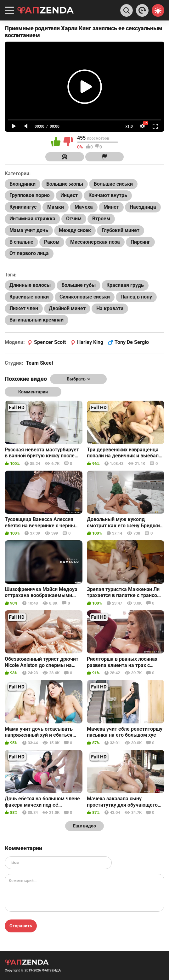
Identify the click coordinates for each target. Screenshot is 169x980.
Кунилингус (23, 207)
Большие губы (79, 285)
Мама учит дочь (29, 230)
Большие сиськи (113, 184)
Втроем (101, 219)
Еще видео (84, 826)
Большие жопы (65, 184)
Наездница (143, 207)
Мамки (56, 207)
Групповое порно (30, 195)
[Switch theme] (158, 10)
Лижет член (24, 308)
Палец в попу (136, 297)
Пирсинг (140, 242)
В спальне (21, 242)
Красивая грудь (125, 285)
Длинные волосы (30, 285)
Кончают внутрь (108, 195)
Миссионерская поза (95, 242)
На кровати (110, 308)
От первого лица (29, 253)
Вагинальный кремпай (37, 320)
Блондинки (23, 184)
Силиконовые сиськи (85, 297)
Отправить (21, 926)
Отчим (74, 219)
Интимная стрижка (32, 219)
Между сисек (75, 230)
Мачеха (84, 207)
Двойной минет (67, 308)
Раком (52, 242)
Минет (111, 207)
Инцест (69, 195)
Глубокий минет (121, 230)
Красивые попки (29, 297)
